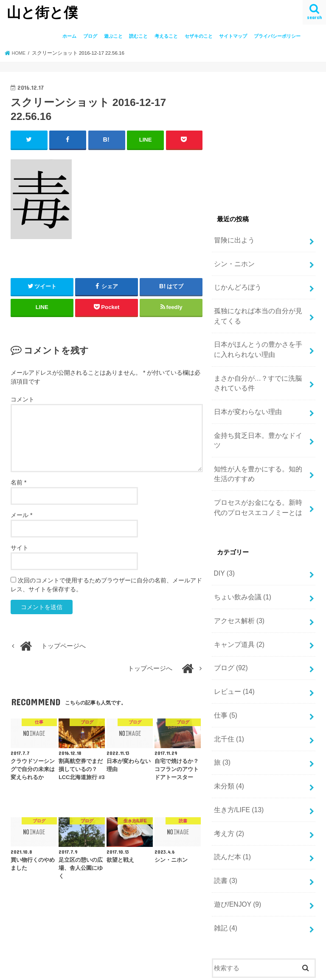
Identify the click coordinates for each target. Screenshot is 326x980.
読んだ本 (231, 817)
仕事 (225, 682)
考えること (166, 36)
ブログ (90, 36)
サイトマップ (233, 36)
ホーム (69, 36)
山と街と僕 (42, 12)
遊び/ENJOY (236, 862)
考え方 (228, 795)
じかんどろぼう (236, 284)
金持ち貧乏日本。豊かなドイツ (258, 425)
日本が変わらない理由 (245, 402)
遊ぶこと (113, 36)
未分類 (228, 750)
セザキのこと (199, 36)
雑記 (225, 884)
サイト (20, 547)
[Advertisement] (269, 135)
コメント (22, 399)
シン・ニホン (233, 262)
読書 (225, 840)
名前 (18, 482)
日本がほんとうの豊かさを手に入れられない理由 (258, 343)
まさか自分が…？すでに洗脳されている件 (258, 375)
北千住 (228, 705)
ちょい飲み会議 (240, 571)
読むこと (138, 36)
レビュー (233, 660)
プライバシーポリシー (277, 36)
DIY (223, 548)
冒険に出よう (233, 239)
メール (21, 515)
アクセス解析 (237, 593)
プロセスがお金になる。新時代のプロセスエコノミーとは (258, 484)
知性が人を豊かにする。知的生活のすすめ (258, 452)
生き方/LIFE (237, 772)
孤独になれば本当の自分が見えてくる (258, 312)
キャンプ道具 (237, 615)
